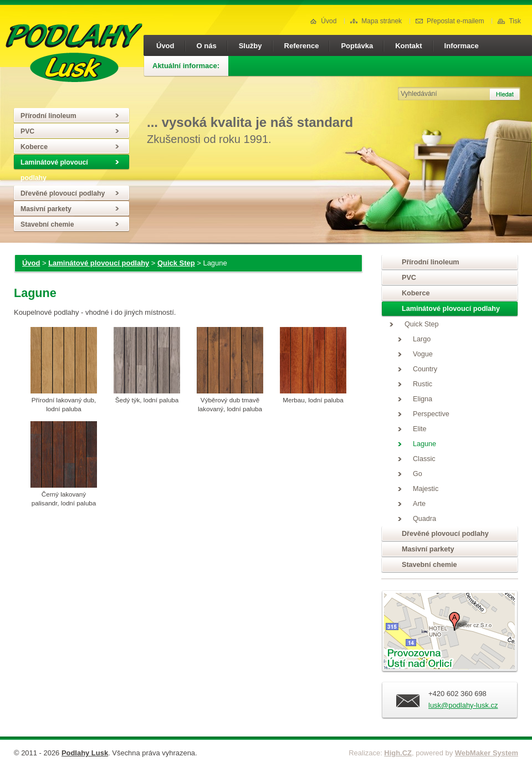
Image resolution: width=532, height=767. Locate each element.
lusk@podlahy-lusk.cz (463, 705)
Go (418, 474)
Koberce (34, 147)
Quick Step (176, 263)
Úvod (323, 21)
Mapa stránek (376, 21)
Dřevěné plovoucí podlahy (63, 193)
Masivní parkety (46, 209)
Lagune (424, 444)
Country (425, 369)
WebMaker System (487, 753)
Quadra (424, 519)
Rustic (423, 384)
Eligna (423, 399)
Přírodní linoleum (48, 116)
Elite (420, 429)
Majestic (426, 489)
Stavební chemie (47, 224)
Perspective (431, 414)
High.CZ (398, 753)
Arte (419, 504)
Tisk (509, 21)
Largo (422, 339)
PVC (27, 131)
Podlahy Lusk (85, 753)
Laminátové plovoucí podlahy (54, 170)
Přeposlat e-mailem (450, 21)
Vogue (423, 354)
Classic (424, 459)
